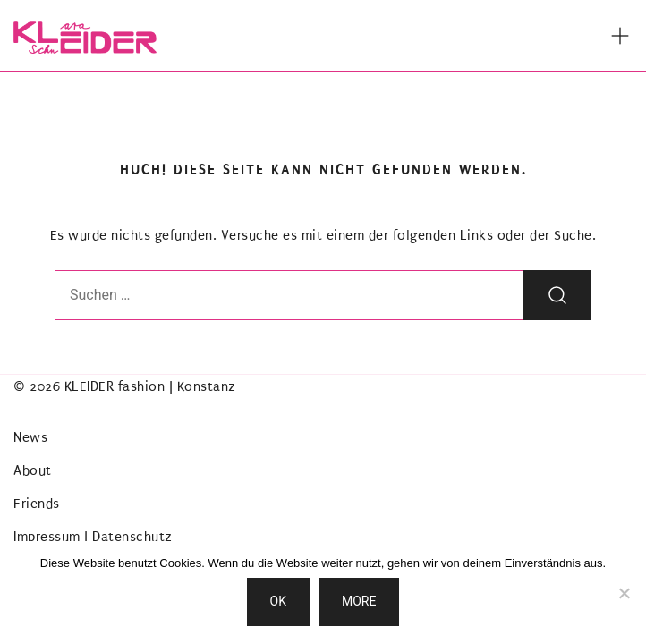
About (33, 470)
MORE (359, 601)
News (30, 437)
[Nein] (624, 593)
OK (278, 601)
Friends (37, 504)
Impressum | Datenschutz (93, 537)
